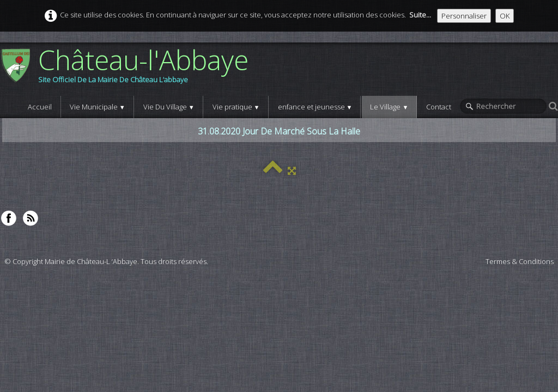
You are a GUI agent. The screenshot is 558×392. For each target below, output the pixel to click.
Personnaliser (464, 16)
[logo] (128, 69)
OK (505, 16)
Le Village (389, 107)
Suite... (420, 15)
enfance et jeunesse (315, 107)
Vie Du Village (169, 107)
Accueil (40, 107)
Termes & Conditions (520, 261)
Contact (439, 107)
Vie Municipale (98, 107)
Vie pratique (236, 107)
